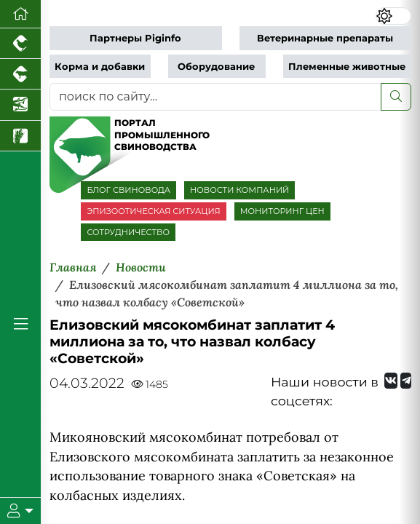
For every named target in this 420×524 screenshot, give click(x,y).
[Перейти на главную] (20, 14)
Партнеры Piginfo (135, 38)
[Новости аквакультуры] (20, 105)
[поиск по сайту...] (215, 97)
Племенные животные (347, 67)
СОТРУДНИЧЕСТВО (128, 232)
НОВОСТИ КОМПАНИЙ (239, 190)
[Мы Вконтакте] (391, 381)
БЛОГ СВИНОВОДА (128, 190)
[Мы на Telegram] (406, 381)
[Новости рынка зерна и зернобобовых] (20, 136)
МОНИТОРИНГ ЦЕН (282, 211)
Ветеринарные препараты (325, 38)
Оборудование (216, 67)
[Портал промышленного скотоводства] (20, 74)
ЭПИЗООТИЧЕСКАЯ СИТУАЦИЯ (153, 211)
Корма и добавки (100, 67)
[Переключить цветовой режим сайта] (393, 16)
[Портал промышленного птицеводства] (20, 44)
